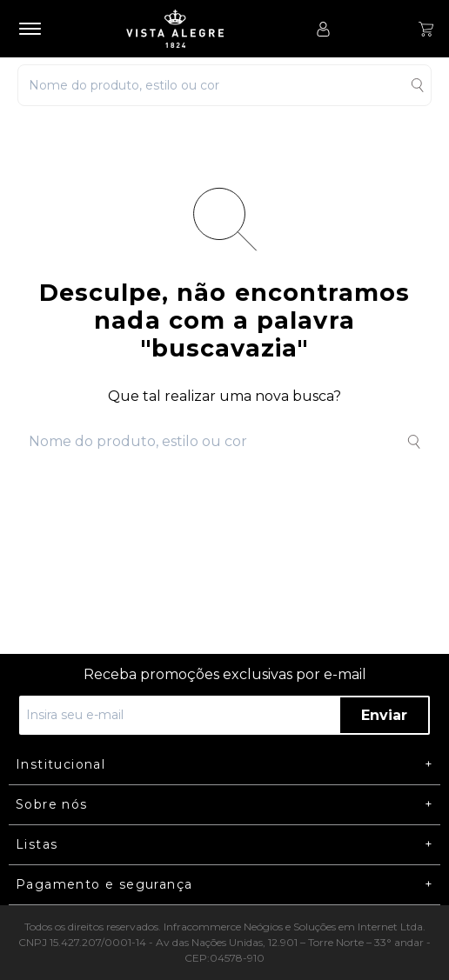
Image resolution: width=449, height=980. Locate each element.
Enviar (384, 715)
